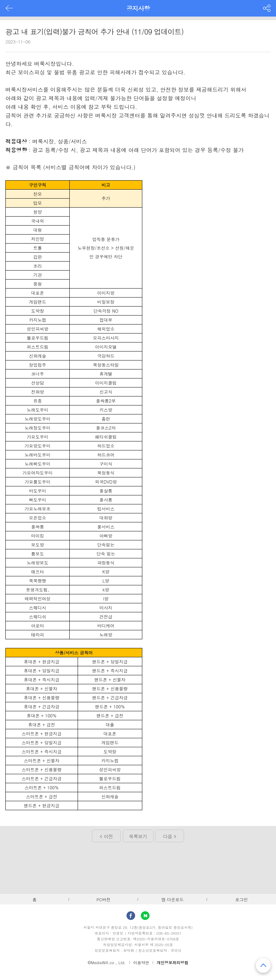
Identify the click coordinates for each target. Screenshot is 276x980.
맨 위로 (263, 965)
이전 (108, 836)
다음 (168, 836)
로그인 (242, 899)
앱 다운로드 (172, 899)
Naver (145, 916)
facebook (131, 916)
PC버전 (104, 899)
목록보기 (138, 836)
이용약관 (141, 963)
